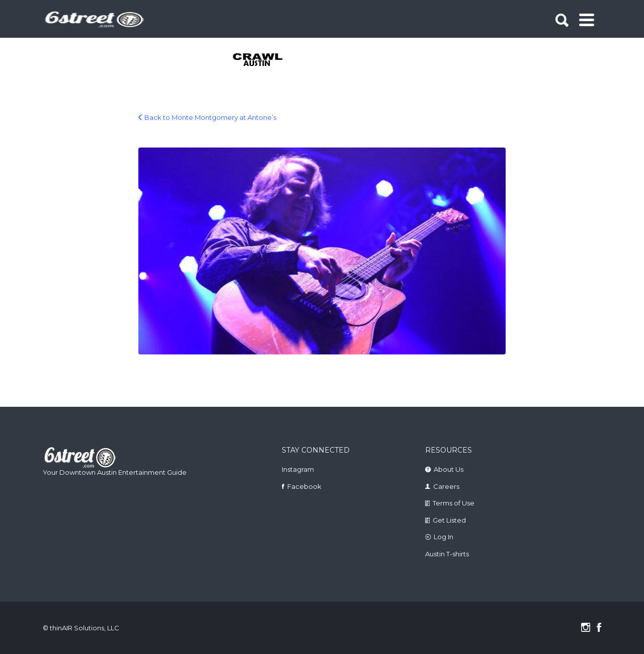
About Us (449, 469)
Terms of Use (454, 503)
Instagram (298, 469)
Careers (446, 486)
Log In (444, 537)
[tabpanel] (263, 60)
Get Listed (449, 520)
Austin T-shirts (447, 554)
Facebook (304, 486)
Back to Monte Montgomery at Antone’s (210, 117)
